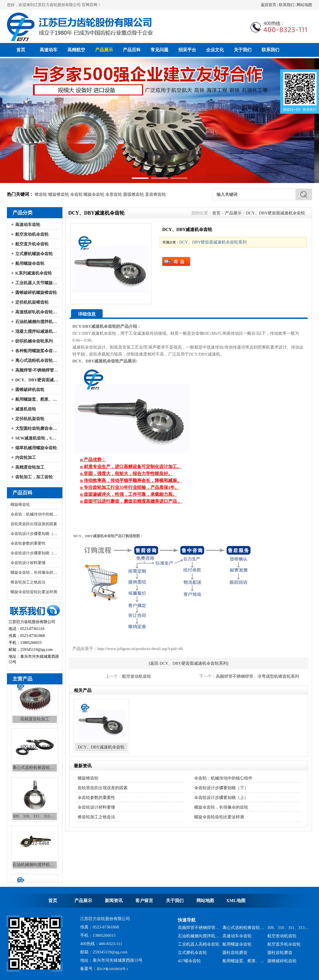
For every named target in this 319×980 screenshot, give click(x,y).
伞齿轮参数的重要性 (28, 543)
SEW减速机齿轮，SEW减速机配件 (37, 438)
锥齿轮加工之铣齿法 (28, 582)
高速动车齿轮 (28, 225)
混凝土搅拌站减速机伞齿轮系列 (37, 331)
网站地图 (304, 5)
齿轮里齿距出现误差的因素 (34, 524)
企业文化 (215, 50)
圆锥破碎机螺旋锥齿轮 (36, 293)
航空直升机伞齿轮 (32, 244)
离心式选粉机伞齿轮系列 (37, 360)
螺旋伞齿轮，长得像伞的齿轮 (35, 572)
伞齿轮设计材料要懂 (28, 563)
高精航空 (76, 50)
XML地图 (236, 901)
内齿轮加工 (26, 458)
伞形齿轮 (114, 194)
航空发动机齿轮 (137, 676)
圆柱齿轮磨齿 (235, 955)
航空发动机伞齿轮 (32, 234)
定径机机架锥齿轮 (32, 302)
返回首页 (269, 5)
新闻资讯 (114, 901)
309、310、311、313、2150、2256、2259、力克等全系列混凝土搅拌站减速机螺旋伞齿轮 (288, 930)
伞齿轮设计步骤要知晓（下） (35, 534)
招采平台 (187, 50)
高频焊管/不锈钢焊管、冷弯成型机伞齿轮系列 (37, 370)
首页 (21, 50)
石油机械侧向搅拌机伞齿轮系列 (37, 322)
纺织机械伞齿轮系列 (34, 341)
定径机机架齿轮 (30, 419)
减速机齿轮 (26, 409)
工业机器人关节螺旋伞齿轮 (37, 283)
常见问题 (159, 50)
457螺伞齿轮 (189, 963)
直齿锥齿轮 (155, 194)
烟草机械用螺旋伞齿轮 (36, 448)
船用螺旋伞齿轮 (30, 263)
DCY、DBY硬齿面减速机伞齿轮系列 (37, 380)
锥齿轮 (41, 194)
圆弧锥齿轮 (134, 194)
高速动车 (49, 50)
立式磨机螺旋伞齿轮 (34, 254)
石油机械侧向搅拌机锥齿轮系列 (199, 938)
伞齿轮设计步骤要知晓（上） (35, 553)
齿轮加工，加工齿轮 (34, 477)
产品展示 (104, 50)
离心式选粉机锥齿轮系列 (243, 930)
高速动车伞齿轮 (237, 938)
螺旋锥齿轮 (59, 194)
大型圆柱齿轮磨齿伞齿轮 (37, 428)
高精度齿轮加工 (30, 467)
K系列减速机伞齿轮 (34, 273)
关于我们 (243, 50)
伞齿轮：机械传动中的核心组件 (35, 514)
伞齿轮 (76, 194)
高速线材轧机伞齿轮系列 (37, 312)
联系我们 (287, 5)
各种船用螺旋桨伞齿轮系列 (37, 351)
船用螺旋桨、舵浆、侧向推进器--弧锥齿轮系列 (37, 399)
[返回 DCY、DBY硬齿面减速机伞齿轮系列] (188, 663)
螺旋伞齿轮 (94, 194)
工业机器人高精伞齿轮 (199, 946)
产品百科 (132, 50)
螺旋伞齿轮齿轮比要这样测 (34, 592)
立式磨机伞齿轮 (192, 955)
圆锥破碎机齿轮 (30, 390)
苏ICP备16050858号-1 (112, 969)
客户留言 (144, 901)
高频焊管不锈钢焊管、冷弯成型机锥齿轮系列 (257, 676)
